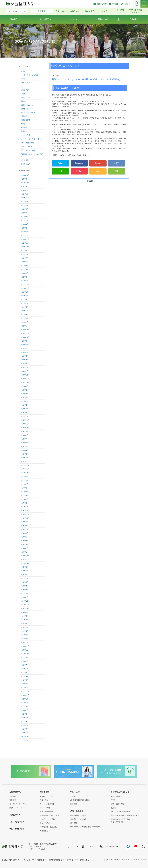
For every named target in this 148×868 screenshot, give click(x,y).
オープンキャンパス (17, 11)
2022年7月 (24, 258)
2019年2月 (24, 413)
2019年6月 (24, 397)
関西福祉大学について (120, 792)
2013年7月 (24, 665)
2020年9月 (24, 341)
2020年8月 (24, 345)
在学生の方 (75, 11)
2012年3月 (24, 725)
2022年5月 (24, 266)
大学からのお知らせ (28, 113)
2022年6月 (24, 262)
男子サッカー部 (26, 146)
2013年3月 (24, 680)
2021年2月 (24, 322)
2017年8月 (24, 480)
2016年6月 (24, 533)
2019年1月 (24, 416)
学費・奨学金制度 (46, 812)
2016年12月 (25, 511)
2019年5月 (24, 401)
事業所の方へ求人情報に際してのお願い (85, 827)
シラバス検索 (45, 808)
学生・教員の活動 (27, 143)
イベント (24, 71)
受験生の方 (60, 11)
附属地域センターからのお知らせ (32, 155)
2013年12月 (25, 646)
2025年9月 (24, 179)
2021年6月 (24, 307)
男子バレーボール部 (28, 150)
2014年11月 (25, 605)
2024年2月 (24, 187)
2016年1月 (24, 552)
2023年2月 (24, 232)
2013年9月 (24, 657)
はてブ (117, 163)
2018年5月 (24, 446)
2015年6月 (24, 578)
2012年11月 (25, 695)
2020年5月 (24, 356)
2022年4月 (24, 269)
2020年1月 (24, 371)
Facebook (79, 163)
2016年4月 (24, 541)
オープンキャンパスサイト (19, 804)
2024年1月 (24, 190)
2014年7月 (24, 620)
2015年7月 (24, 575)
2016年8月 (24, 526)
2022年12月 (25, 239)
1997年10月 (25, 737)
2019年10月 (25, 382)
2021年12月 (25, 284)
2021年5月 (24, 311)
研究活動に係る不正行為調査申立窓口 (125, 815)
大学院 (23, 124)
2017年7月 (24, 484)
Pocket (79, 171)
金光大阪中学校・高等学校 (34, 860)
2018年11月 (25, 424)
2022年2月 (24, 277)
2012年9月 (24, 703)
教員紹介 (114, 808)
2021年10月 (25, 292)
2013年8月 (24, 661)
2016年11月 (25, 514)
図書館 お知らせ (27, 105)
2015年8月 (24, 571)
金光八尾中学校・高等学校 (77, 860)
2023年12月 (25, 194)
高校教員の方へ (26, 164)
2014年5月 (24, 627)
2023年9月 (24, 205)
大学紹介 (74, 796)
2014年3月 (24, 635)
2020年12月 (25, 330)
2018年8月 (24, 435)
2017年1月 (24, 507)
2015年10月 (25, 563)
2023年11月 (25, 198)
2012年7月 (24, 710)
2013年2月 (24, 684)
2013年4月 (24, 676)
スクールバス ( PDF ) (47, 804)
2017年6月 (24, 488)
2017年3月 (24, 499)
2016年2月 (24, 548)
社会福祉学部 (25, 135)
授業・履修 (44, 800)
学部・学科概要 (116, 796)
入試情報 (42, 11)
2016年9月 (24, 522)
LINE (60, 171)
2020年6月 (24, 352)
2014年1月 (24, 642)
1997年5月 (24, 740)
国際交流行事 (25, 120)
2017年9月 (24, 477)
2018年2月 (24, 458)
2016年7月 (24, 529)
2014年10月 (25, 608)
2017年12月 (25, 465)
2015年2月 (24, 593)
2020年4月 (24, 360)
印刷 (117, 171)
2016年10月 (25, 518)
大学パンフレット (16, 808)
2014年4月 (24, 631)
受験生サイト (14, 800)
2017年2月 (24, 503)
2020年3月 (24, 364)
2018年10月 (25, 428)
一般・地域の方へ (17, 822)
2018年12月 (25, 420)
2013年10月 (25, 654)
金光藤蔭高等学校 (55, 860)
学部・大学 (75, 792)
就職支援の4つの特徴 (78, 815)
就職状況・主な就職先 (78, 819)
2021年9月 (24, 296)
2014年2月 (24, 639)
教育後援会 (90, 11)
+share (98, 171)
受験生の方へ (25, 101)
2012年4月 (24, 722)
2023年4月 (24, 224)
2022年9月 (24, 251)
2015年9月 (24, 567)
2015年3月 (24, 590)
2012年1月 (24, 733)
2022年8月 (24, 254)
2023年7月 (24, 213)
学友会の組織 (45, 823)
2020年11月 (25, 333)
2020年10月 (25, 337)
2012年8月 (24, 706)
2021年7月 (24, 303)
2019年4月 (24, 405)
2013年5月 (24, 673)
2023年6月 (24, 217)
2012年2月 (24, 729)
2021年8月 (24, 300)
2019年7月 (24, 394)
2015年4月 (24, 586)
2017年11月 (25, 469)
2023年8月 (24, 209)
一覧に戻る (89, 181)
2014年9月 (24, 612)
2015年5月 (24, 582)
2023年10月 (25, 202)
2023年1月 (24, 235)
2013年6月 (24, 669)
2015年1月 (24, 597)
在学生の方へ (25, 109)
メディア (24, 86)
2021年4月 (24, 315)
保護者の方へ (25, 90)
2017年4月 (24, 495)
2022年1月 (24, 281)
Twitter (60, 163)
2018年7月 (24, 439)
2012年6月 (24, 714)
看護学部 (24, 131)
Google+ (98, 163)
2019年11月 (25, 379)
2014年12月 (25, 601)
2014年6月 (24, 624)
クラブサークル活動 (47, 819)
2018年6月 (24, 443)
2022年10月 (25, 247)
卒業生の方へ (25, 97)
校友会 (105, 11)
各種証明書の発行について (50, 815)
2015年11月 (25, 560)
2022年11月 (25, 243)
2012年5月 (24, 718)
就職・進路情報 (77, 811)
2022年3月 (24, 273)
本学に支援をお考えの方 (136, 11)
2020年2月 (24, 367)
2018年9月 (24, 431)
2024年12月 (25, 183)
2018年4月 (24, 450)
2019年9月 (24, 386)
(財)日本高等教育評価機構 (80, 800)
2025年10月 (25, 175)
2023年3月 (24, 228)
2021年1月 (24, 326)
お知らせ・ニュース (47, 796)
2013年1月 (24, 688)
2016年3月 (24, 544)
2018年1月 (24, 462)
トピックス (25, 79)
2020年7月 (24, 349)
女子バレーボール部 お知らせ (31, 139)
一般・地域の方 (119, 11)
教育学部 (24, 128)
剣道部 (23, 94)
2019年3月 (24, 409)
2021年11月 (25, 288)
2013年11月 (25, 650)
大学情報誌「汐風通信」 (49, 827)
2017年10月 (25, 473)
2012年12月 (25, 691)
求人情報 (74, 823)
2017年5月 (24, 492)
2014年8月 (24, 616)
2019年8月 (24, 390)
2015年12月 (25, 556)
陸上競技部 (25, 160)
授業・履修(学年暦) (118, 804)
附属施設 (74, 804)
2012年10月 (25, 699)
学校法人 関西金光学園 (11, 860)
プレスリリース (26, 82)
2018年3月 (24, 454)
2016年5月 (24, 537)
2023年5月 (24, 220)
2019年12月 (25, 375)
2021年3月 (24, 318)
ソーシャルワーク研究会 (30, 75)
